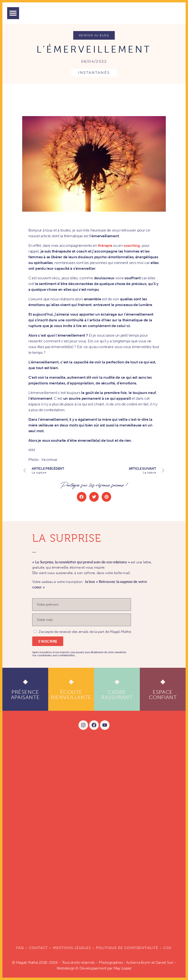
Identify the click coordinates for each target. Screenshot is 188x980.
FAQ (20, 948)
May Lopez (123, 968)
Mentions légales (72, 948)
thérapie (105, 245)
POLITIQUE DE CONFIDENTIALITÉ (127, 948)
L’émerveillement (94, 49)
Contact (39, 948)
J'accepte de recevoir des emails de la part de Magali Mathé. (85, 632)
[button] (13, 13)
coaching (132, 245)
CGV (167, 948)
